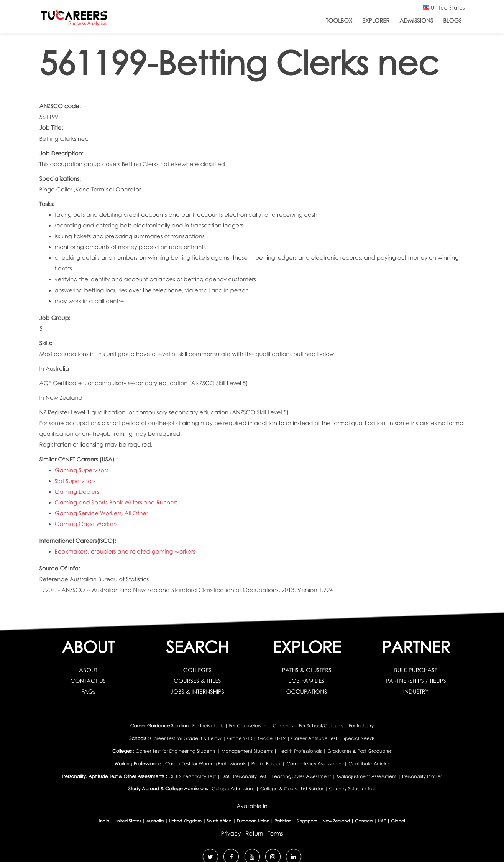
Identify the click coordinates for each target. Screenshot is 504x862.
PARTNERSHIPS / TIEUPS (416, 681)
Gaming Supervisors (82, 470)
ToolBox (339, 21)
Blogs (452, 21)
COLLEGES (198, 670)
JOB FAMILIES (307, 681)
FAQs (88, 692)
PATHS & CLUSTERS (306, 670)
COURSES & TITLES (197, 681)
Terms (276, 834)
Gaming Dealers (77, 492)
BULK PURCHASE (416, 670)
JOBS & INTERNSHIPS (197, 692)
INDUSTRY (416, 692)
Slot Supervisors (75, 481)
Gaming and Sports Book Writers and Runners (116, 503)
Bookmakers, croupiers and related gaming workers (125, 552)
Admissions (416, 21)
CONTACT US (88, 681)
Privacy (231, 834)
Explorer (376, 21)
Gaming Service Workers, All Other (102, 513)
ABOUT (88, 670)
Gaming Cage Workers (86, 524)
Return (254, 834)
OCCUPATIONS (307, 692)
